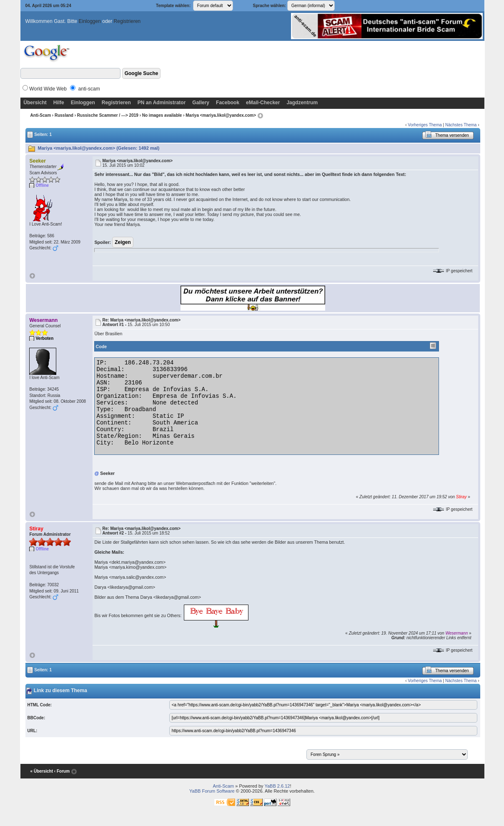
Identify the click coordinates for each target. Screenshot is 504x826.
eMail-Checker (263, 103)
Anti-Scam (41, 115)
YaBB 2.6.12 (277, 786)
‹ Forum (62, 771)
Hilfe (59, 103)
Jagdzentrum (302, 103)
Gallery (201, 103)
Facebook (228, 103)
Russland (64, 115)
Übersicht (35, 103)
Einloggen (90, 21)
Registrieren (127, 21)
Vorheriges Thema (425, 125)
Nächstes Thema (461, 125)
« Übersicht (42, 771)
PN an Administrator (162, 103)
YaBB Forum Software (212, 791)
